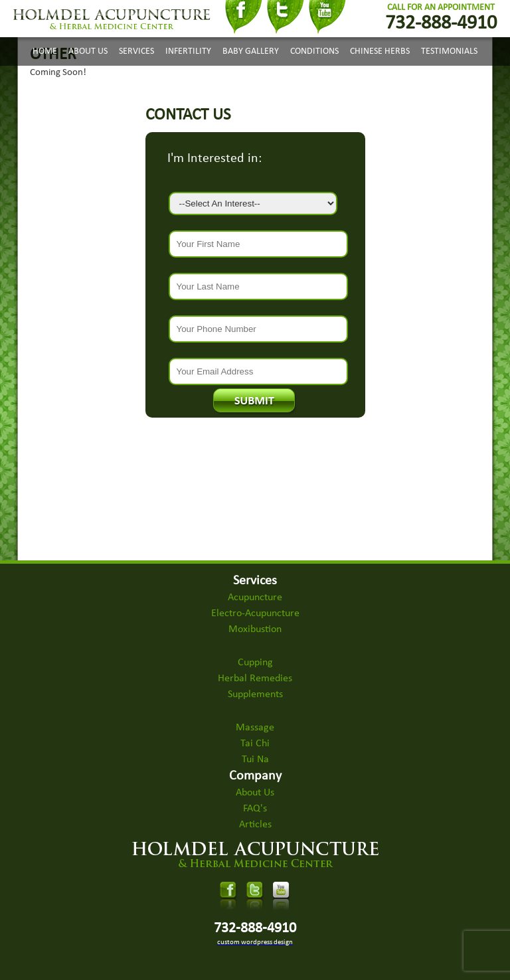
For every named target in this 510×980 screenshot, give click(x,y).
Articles (255, 825)
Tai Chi (255, 744)
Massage (255, 728)
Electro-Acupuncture (255, 613)
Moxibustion (255, 629)
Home (45, 51)
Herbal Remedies (255, 679)
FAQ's (255, 809)
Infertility (188, 51)
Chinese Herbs (380, 51)
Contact (291, 84)
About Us (88, 51)
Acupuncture (255, 598)
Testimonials (449, 51)
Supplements (255, 694)
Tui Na (255, 760)
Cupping (255, 663)
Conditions (314, 51)
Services (136, 51)
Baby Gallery (251, 51)
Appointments (232, 84)
